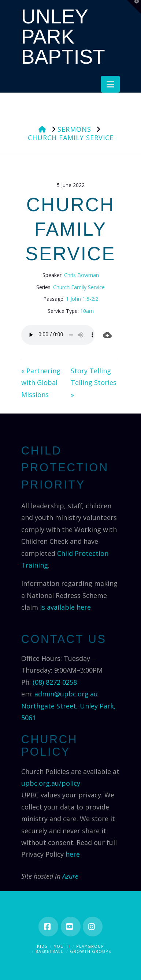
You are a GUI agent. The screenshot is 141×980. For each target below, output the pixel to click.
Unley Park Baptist (63, 37)
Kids (42, 946)
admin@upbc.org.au (66, 694)
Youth (62, 946)
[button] (110, 84)
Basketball (49, 951)
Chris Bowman (81, 275)
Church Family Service (79, 287)
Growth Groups (90, 951)
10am (87, 311)
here (73, 854)
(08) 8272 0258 (55, 682)
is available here (65, 607)
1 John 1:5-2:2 (82, 299)
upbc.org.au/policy (51, 783)
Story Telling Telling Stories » (94, 383)
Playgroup (90, 946)
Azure (70, 876)
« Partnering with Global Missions (41, 383)
